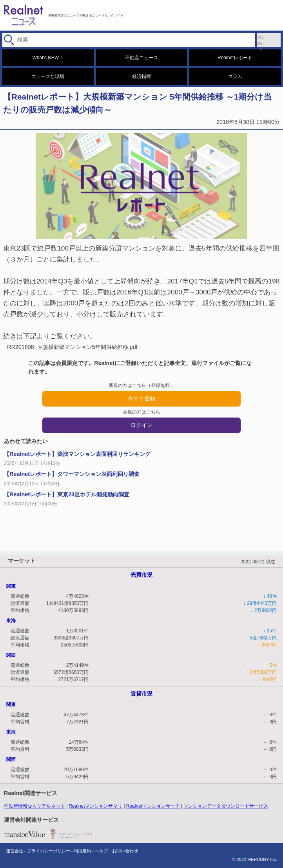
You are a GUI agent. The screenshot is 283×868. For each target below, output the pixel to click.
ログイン (141, 425)
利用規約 (82, 851)
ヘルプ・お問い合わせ (116, 851)
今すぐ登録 (141, 398)
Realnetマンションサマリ (95, 806)
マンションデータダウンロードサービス (226, 806)
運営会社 (15, 851)
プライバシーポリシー (49, 851)
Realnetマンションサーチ (153, 806)
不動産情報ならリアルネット (34, 806)
